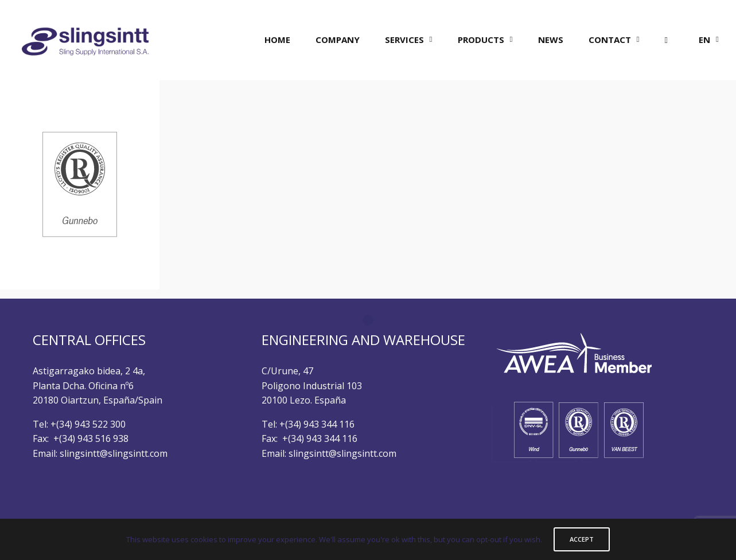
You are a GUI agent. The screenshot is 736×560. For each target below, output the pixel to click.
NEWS (551, 40)
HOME (277, 40)
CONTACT (610, 40)
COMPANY (338, 40)
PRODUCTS (481, 40)
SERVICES (404, 40)
